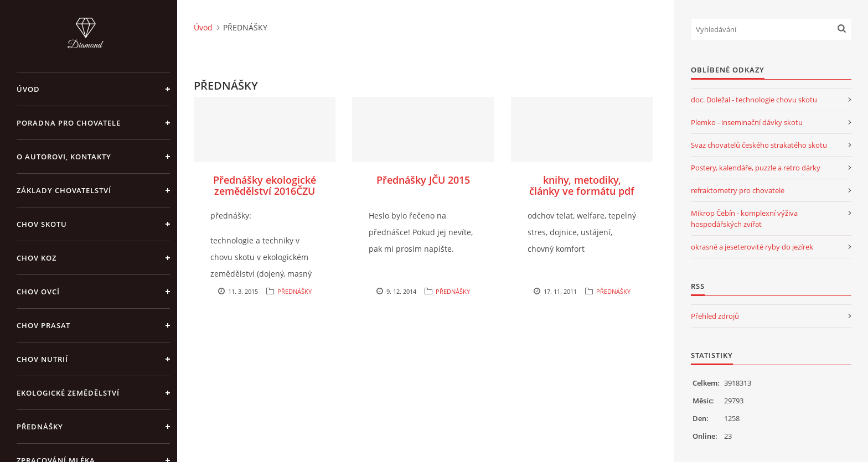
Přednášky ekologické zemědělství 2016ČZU (265, 185)
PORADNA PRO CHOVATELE (69, 123)
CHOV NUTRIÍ (42, 359)
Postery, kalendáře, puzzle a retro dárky (756, 168)
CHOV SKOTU (42, 224)
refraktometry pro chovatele (738, 190)
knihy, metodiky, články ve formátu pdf (582, 185)
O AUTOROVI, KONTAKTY (64, 157)
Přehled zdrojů (715, 316)
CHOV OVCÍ (38, 292)
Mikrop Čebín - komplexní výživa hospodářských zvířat (744, 219)
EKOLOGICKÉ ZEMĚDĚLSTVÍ (68, 393)
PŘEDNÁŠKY (40, 427)
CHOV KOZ (37, 258)
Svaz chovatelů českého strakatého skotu (759, 145)
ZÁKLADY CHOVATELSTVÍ (64, 190)
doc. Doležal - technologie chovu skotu (754, 100)
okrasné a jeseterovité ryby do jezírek (752, 247)
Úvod (28, 89)
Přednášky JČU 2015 (423, 180)
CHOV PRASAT (43, 325)
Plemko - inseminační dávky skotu (747, 122)
